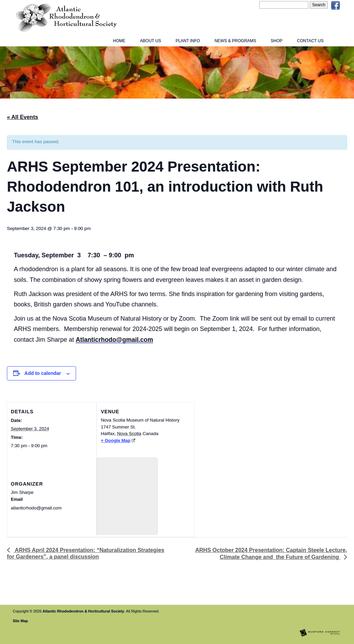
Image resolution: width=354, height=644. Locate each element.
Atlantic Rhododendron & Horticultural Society (83, 611)
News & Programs (235, 41)
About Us (151, 41)
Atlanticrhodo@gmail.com (114, 340)
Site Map (20, 621)
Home (119, 41)
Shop (277, 41)
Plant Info (188, 41)
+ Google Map (118, 440)
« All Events (22, 117)
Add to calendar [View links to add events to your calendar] (43, 373)
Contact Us (310, 41)
